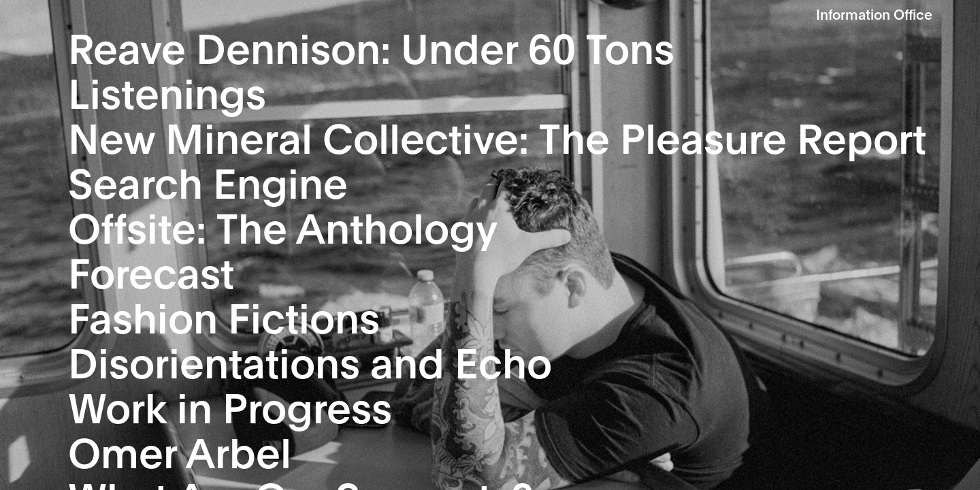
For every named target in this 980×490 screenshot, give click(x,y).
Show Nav (961, 15)
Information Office (874, 14)
